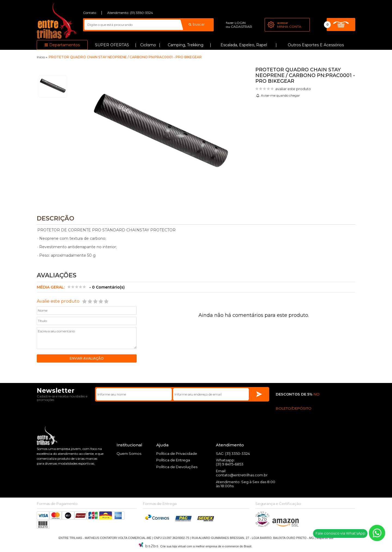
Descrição (56, 218)
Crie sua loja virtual (173, 547)
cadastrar (241, 27)
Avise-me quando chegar (280, 95)
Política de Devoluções (177, 467)
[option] (53, 87)
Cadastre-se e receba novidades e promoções (62, 398)
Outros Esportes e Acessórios (316, 45)
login (240, 23)
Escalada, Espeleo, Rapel (244, 45)
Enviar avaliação (87, 359)
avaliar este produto (293, 89)
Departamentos (65, 45)
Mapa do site (325, 538)
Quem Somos (129, 454)
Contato (90, 13)
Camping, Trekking (186, 45)
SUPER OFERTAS (112, 45)
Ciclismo (148, 45)
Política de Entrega (173, 460)
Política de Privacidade (177, 454)
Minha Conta (289, 27)
